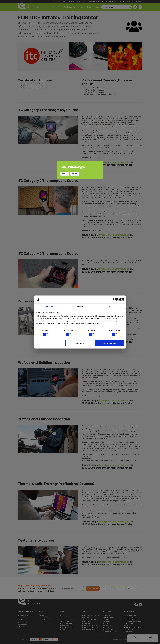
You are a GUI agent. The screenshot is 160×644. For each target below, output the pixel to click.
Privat (65, 174)
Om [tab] (111, 306)
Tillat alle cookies (109, 343)
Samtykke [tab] (49, 306)
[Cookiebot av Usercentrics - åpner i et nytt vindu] (115, 299)
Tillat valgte (80, 343)
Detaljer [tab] (80, 306)
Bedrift (75, 174)
